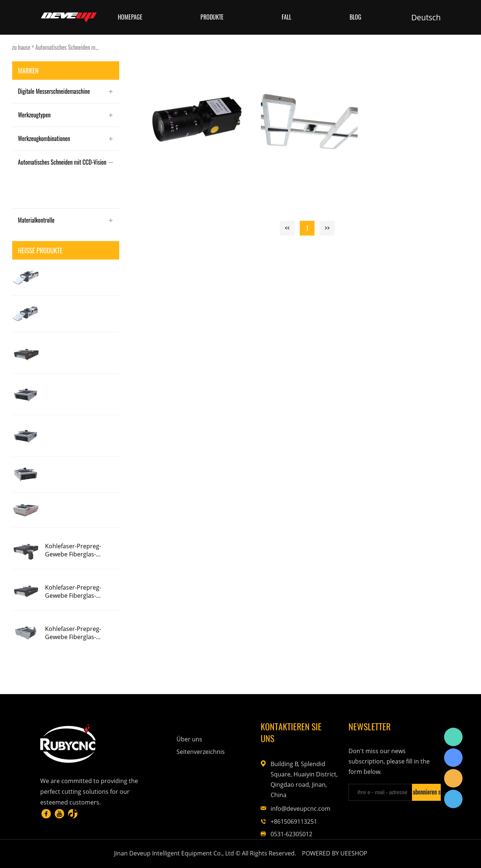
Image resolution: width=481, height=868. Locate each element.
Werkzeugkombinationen (44, 138)
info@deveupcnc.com (300, 809)
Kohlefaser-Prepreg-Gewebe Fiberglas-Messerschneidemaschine (81, 550)
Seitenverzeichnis (201, 752)
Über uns (189, 739)
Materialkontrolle (36, 220)
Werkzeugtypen (34, 115)
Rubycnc (453, 737)
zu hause (21, 47)
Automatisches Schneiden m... (67, 47)
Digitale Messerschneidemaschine (54, 91)
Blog (355, 17)
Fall (286, 17)
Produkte (212, 17)
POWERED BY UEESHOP (335, 853)
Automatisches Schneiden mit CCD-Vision (62, 162)
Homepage (130, 17)
